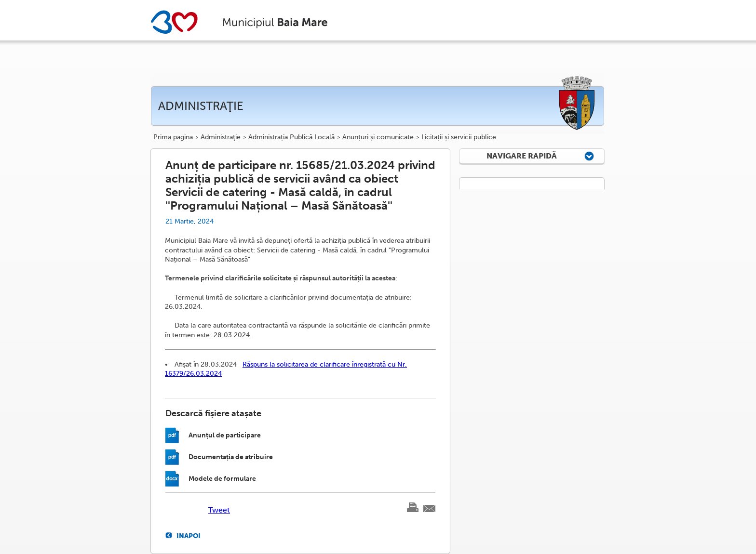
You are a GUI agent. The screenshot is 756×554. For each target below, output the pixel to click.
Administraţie (221, 137)
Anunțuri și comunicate (378, 137)
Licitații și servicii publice (459, 137)
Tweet (219, 510)
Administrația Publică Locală (291, 137)
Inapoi (189, 536)
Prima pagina (173, 137)
